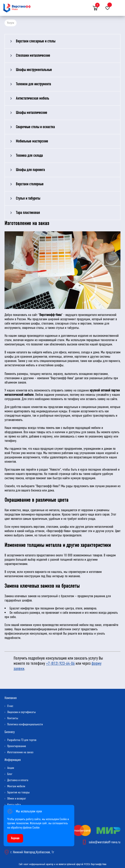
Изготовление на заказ (20, 752)
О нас (10, 706)
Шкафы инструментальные (34, 70)
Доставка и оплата (18, 780)
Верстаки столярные (30, 184)
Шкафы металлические (31, 113)
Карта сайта (14, 805)
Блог (10, 774)
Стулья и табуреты (28, 198)
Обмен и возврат (17, 798)
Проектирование (17, 746)
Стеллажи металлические (33, 55)
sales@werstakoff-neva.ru (105, 842)
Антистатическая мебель (32, 98)
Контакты (13, 718)
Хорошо (15, 838)
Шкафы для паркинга (30, 170)
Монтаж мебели (16, 786)
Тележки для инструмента (33, 84)
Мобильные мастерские (32, 141)
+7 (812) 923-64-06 (60, 663)
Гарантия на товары (18, 792)
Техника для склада (29, 155)
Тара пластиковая (28, 213)
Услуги (11, 23)
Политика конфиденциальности (25, 724)
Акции (11, 768)
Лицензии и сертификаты (22, 712)
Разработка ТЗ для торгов (22, 740)
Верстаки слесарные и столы (36, 41)
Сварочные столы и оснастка (35, 127)
